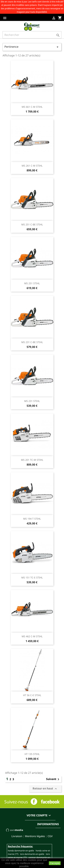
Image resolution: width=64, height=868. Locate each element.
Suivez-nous (16, 802)
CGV (50, 836)
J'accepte (55, 863)
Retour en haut (45, 789)
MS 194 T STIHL (32, 519)
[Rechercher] (32, 35)
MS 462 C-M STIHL (32, 636)
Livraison (17, 836)
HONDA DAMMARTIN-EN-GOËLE (21, 851)
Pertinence (32, 47)
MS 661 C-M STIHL (32, 107)
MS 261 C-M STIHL (32, 166)
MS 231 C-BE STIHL (32, 342)
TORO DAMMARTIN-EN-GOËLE (32, 854)
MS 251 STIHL (32, 283)
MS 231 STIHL (32, 401)
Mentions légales (35, 836)
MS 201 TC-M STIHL (32, 460)
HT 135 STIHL (32, 754)
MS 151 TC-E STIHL (32, 577)
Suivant (53, 779)
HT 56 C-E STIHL (32, 695)
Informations (48, 824)
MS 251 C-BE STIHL (32, 224)
